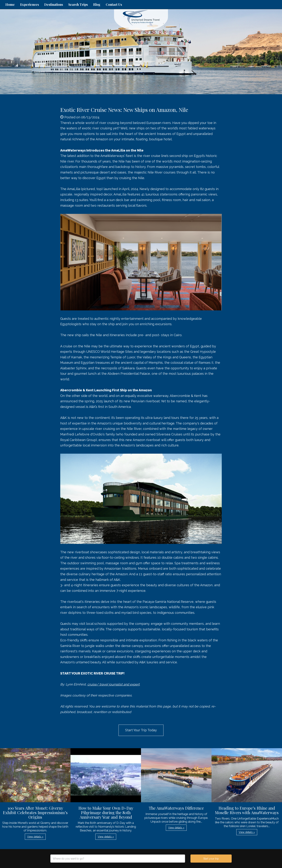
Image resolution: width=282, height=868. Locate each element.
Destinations (54, 5)
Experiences (29, 5)
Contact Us (114, 5)
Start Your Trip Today (141, 730)
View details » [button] (35, 837)
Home (10, 5)
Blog (97, 5)
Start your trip (211, 859)
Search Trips (78, 5)
